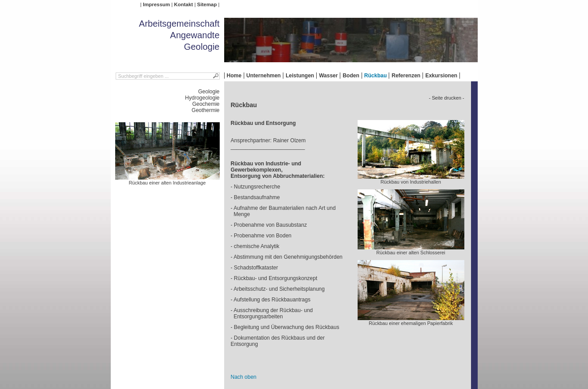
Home (234, 76)
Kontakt (183, 4)
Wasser (328, 76)
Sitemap (207, 4)
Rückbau (376, 76)
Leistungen (300, 76)
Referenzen (406, 76)
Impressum (156, 4)
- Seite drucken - (446, 98)
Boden (351, 76)
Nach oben (244, 377)
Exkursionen (441, 76)
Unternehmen (264, 76)
